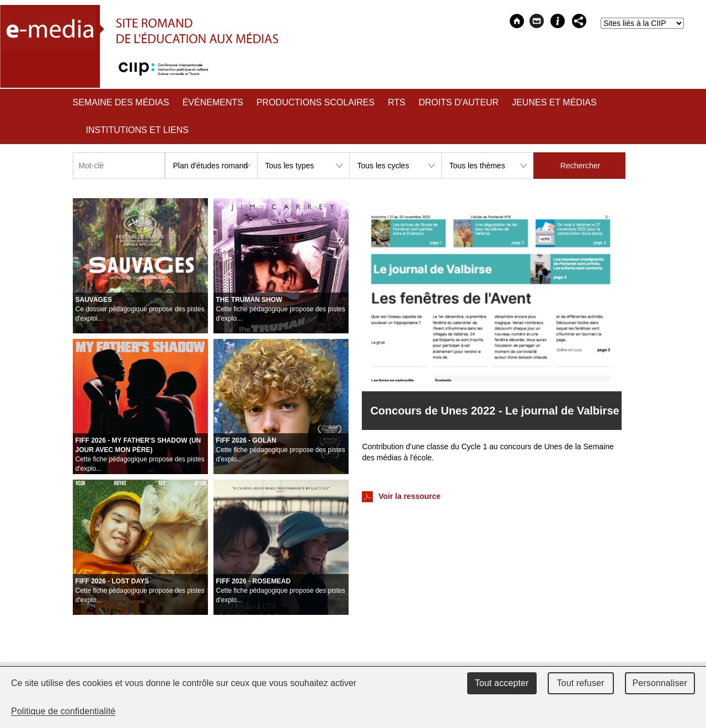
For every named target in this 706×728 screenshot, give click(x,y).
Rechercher (580, 166)
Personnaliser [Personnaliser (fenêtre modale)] (660, 683)
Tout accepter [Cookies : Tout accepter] (502, 683)
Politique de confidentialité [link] (63, 711)
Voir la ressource (401, 497)
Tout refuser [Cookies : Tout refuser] (580, 683)
